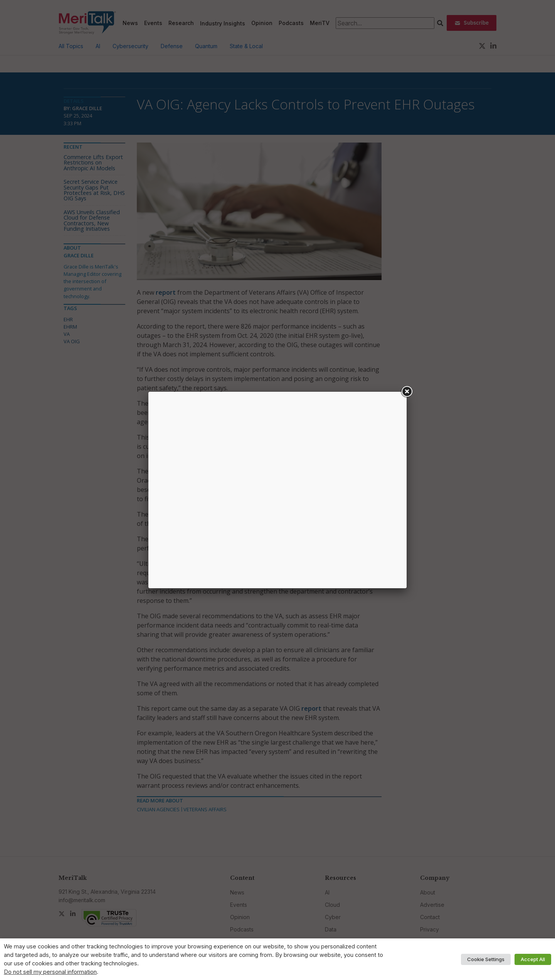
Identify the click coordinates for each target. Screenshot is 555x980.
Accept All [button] (533, 959)
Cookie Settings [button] (486, 959)
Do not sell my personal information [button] (50, 972)
